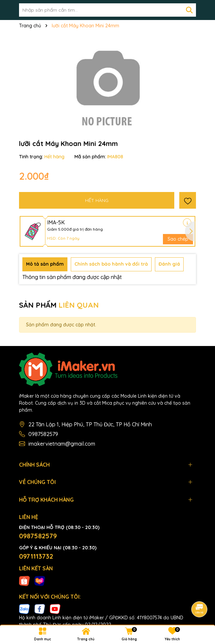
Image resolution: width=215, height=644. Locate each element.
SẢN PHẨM (59, 305)
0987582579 (43, 434)
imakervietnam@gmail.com (62, 444)
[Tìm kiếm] (189, 10)
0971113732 (36, 556)
